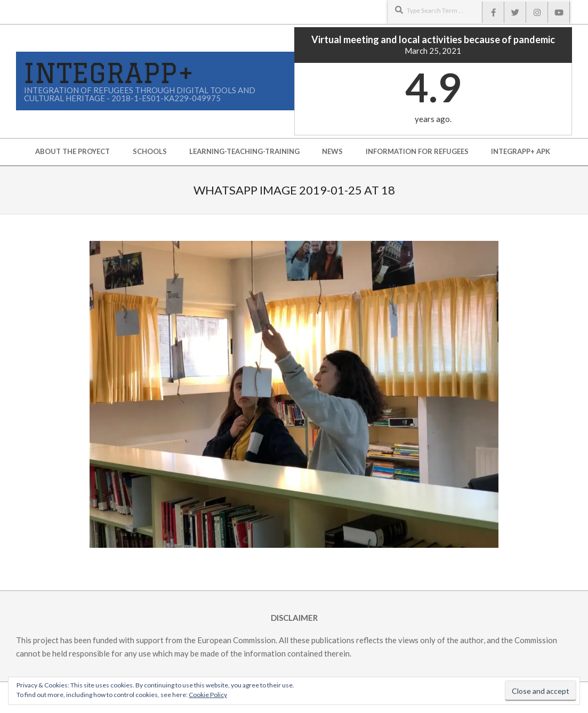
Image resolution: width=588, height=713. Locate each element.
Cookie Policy (208, 695)
